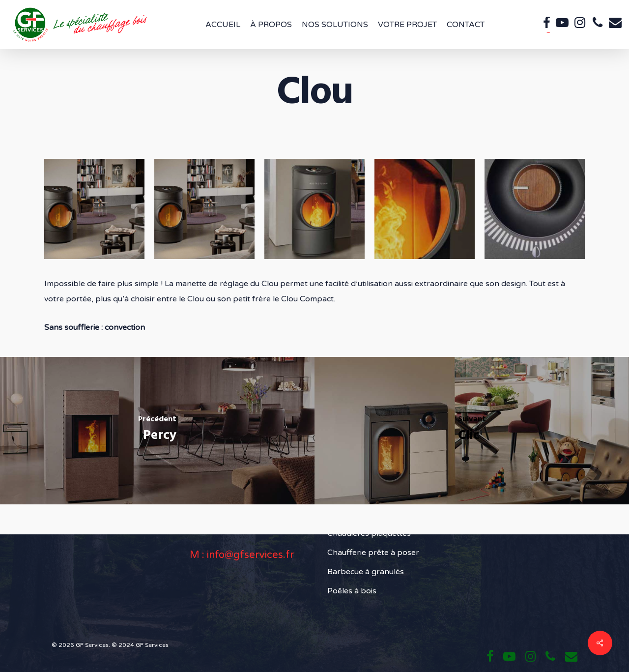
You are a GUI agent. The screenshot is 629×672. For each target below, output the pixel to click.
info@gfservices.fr (250, 555)
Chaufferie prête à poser (373, 553)
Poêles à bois (352, 591)
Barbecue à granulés (366, 572)
